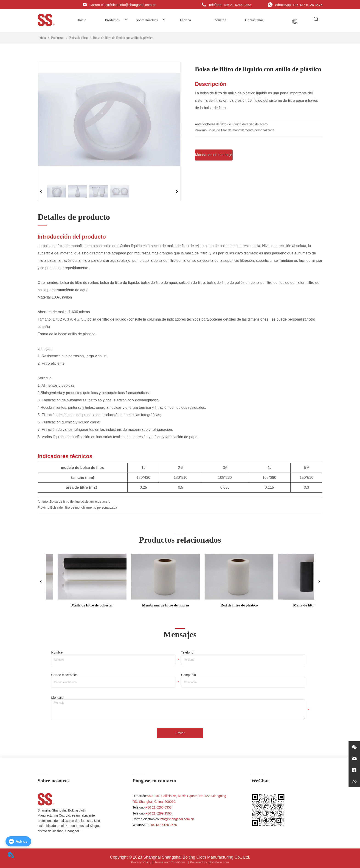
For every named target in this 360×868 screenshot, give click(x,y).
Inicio (82, 20)
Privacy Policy (141, 862)
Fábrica (185, 20)
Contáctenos (254, 20)
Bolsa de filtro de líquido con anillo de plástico (123, 38)
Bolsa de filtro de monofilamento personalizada (241, 130)
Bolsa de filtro (78, 38)
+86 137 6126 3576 (163, 825)
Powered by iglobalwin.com (209, 862)
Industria (220, 20)
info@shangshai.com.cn (177, 819)
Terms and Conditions (170, 862)
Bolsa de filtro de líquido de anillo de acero (237, 124)
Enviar (180, 733)
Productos (116, 20)
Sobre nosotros (151, 20)
